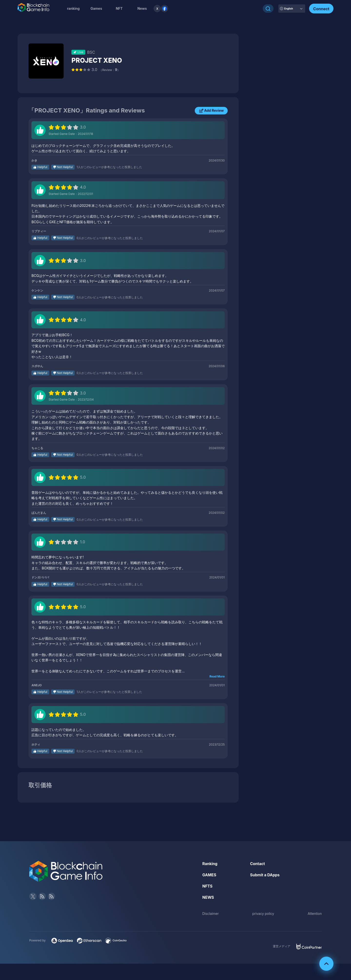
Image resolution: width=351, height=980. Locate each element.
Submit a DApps (265, 875)
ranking (73, 8)
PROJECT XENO (98, 60)
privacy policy (263, 913)
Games (96, 8)
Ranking (210, 864)
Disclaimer (211, 913)
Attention (315, 913)
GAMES (210, 875)
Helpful (42, 167)
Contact (258, 864)
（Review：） (110, 70)
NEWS (208, 897)
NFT (119, 8)
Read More (217, 676)
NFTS (208, 886)
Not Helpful (65, 167)
